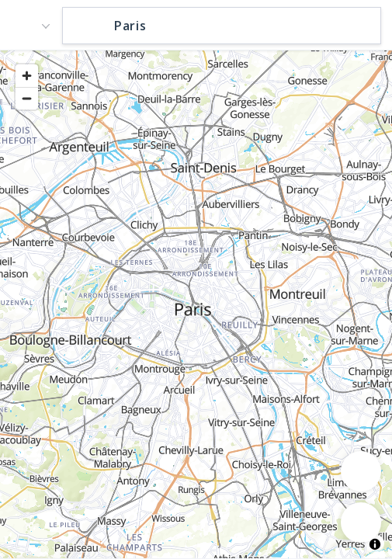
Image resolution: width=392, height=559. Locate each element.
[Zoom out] (27, 98)
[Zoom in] (27, 76)
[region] (196, 304)
